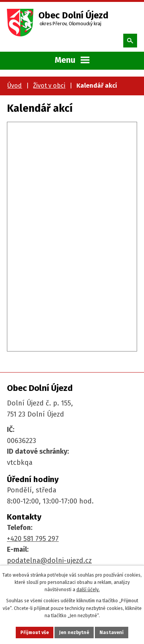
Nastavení (112, 633)
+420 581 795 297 (33, 539)
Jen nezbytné (74, 633)
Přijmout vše (35, 633)
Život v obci (49, 86)
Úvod (15, 86)
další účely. (88, 590)
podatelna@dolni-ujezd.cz (49, 561)
